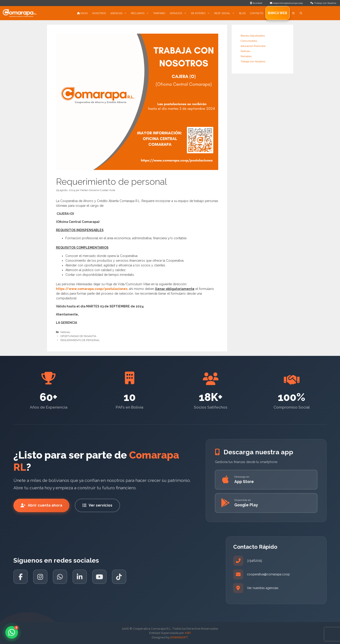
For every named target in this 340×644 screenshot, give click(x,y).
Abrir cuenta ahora (41, 505)
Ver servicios (97, 505)
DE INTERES (201, 13)
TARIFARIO (159, 13)
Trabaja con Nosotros (253, 61)
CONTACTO (257, 13)
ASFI (188, 633)
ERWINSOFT (179, 637)
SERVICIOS (179, 13)
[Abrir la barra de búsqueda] (301, 13)
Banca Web (278, 13)
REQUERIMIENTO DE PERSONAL (80, 340)
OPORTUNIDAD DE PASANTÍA (78, 336)
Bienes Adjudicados (253, 36)
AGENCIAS (120, 13)
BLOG (242, 13)
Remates (246, 56)
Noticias (65, 332)
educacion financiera (253, 46)
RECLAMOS (141, 13)
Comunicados (249, 41)
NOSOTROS (99, 13)
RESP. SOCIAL (226, 13)
